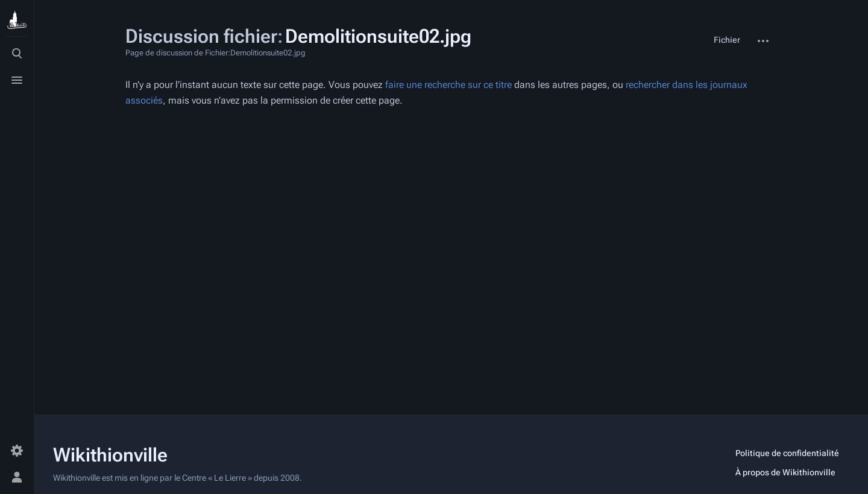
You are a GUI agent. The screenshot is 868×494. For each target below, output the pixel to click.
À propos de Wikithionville (785, 472)
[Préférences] (17, 451)
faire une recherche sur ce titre (448, 85)
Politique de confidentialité (787, 453)
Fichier (727, 40)
